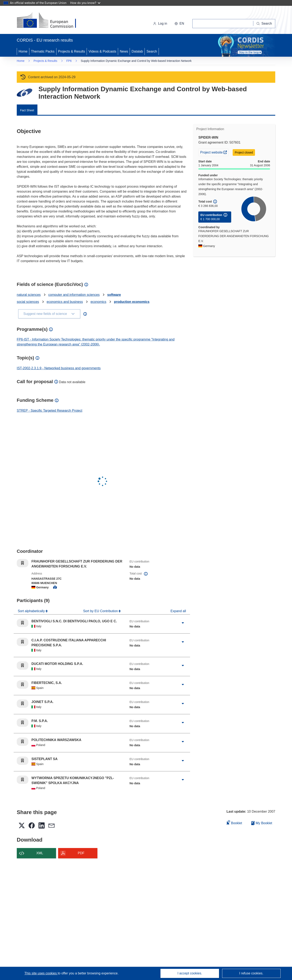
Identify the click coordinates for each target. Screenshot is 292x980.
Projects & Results (72, 51)
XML (40, 853)
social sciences (28, 302)
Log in (160, 23)
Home (23, 51)
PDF (81, 853)
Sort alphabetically (32, 611)
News (124, 51)
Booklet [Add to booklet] (235, 822)
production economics (132, 302)
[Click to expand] (183, 623)
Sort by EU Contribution (101, 611)
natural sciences (29, 295)
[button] (179, 24)
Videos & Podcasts (102, 51)
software (114, 295)
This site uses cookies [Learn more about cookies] (41, 973)
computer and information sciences (74, 295)
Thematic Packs (43, 51)
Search (152, 51)
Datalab (137, 51)
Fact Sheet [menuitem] (27, 110)
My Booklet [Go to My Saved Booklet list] (262, 823)
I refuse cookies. (251, 973)
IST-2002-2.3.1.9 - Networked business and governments (59, 368)
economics (98, 302)
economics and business (65, 302)
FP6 (69, 61)
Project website (214, 152)
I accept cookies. (190, 973)
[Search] (264, 24)
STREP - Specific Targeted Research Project (50, 411)
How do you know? (85, 3)
